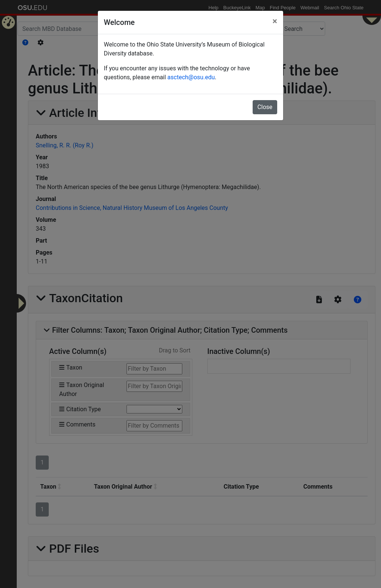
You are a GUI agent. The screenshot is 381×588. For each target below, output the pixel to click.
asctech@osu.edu (191, 77)
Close (265, 107)
